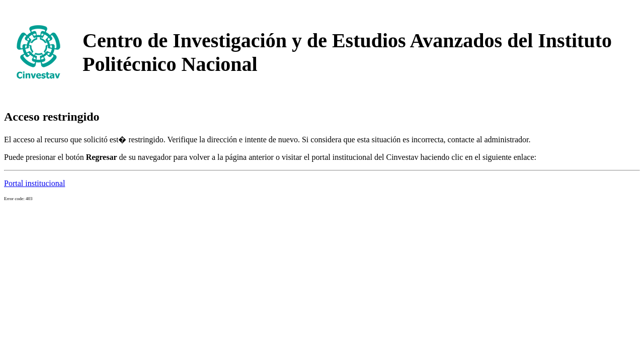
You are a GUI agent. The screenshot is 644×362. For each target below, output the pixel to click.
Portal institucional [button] (34, 183)
